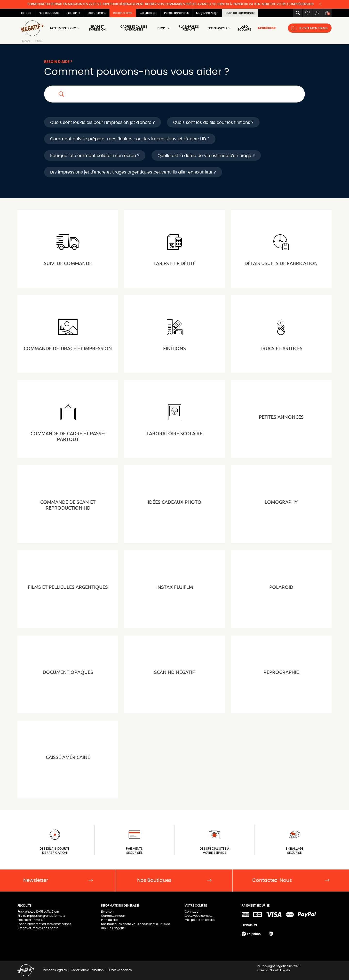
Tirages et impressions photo (38, 928)
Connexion (193, 912)
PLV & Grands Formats (189, 28)
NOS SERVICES (219, 28)
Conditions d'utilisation (87, 970)
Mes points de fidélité (200, 920)
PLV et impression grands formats (41, 916)
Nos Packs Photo (65, 28)
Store (164, 28)
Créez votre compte (198, 916)
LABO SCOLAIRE (244, 28)
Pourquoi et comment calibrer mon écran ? (95, 156)
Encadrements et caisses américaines (44, 924)
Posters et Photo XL (31, 920)
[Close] (320, 4)
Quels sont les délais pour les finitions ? (213, 122)
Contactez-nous (113, 916)
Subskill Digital (280, 970)
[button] (298, 13)
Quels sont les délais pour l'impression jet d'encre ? (103, 122)
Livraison (107, 912)
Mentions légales (55, 970)
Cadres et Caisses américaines (134, 28)
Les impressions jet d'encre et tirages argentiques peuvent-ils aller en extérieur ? (133, 172)
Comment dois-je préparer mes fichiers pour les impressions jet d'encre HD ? (130, 139)
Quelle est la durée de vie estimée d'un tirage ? (206, 156)
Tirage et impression (97, 28)
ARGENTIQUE (267, 28)
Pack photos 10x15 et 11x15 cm (38, 912)
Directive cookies (120, 970)
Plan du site (109, 920)
